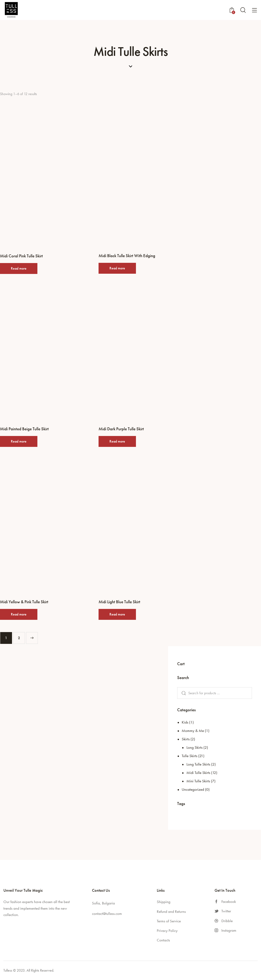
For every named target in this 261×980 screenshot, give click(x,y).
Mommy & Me (193, 731)
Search (183, 693)
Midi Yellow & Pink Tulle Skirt (24, 602)
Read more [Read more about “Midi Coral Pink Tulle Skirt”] (19, 268)
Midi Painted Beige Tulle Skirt (24, 429)
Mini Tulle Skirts (198, 781)
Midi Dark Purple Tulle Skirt (121, 429)
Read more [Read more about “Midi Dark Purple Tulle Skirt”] (117, 441)
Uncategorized (193, 789)
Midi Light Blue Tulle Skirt (119, 602)
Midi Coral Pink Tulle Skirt (21, 256)
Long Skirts (195, 747)
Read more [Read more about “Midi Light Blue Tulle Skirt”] (117, 614)
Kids (185, 722)
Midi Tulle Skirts (198, 773)
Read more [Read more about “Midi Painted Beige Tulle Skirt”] (19, 441)
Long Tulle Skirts (198, 764)
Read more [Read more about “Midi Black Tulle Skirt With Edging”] (117, 268)
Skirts (186, 739)
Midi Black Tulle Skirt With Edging (127, 256)
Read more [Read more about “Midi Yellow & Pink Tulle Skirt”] (19, 614)
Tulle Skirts (190, 756)
